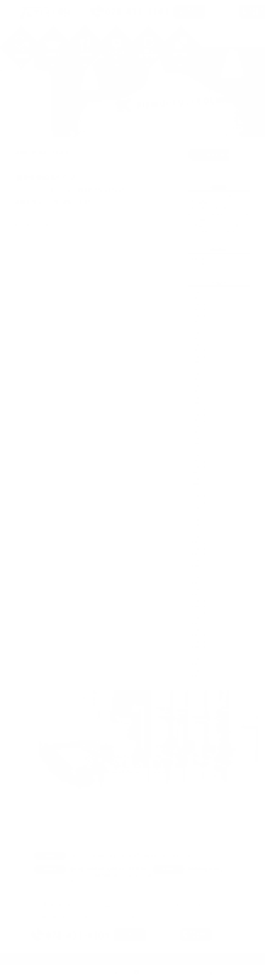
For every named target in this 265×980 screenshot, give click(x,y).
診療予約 (190, 12)
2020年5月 (196, 525)
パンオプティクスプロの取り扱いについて (219, 197)
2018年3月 (196, 624)
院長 (113, 225)
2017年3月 (196, 676)
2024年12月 (197, 351)
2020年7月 (196, 519)
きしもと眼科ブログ (203, 259)
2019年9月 (196, 560)
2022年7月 (196, 432)
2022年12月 (197, 409)
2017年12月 (197, 635)
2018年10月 (197, 612)
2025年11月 (197, 310)
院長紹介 (82, 27)
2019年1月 (196, 595)
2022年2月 (196, 455)
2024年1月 (196, 374)
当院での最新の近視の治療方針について (217, 208)
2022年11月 (197, 415)
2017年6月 (196, 659)
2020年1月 (196, 537)
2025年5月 (196, 339)
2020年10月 (197, 502)
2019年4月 (196, 583)
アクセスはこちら (196, 935)
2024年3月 (196, 368)
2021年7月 (196, 479)
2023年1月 (196, 403)
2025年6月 (196, 333)
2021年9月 (196, 473)
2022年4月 (196, 444)
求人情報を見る (222, 11)
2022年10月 (197, 420)
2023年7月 (196, 380)
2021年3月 (196, 490)
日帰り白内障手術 (213, 27)
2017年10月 (197, 647)
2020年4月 (196, 531)
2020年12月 (197, 496)
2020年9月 (196, 508)
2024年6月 (196, 362)
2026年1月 (196, 298)
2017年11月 (197, 641)
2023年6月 (196, 385)
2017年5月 (196, 665)
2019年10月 (197, 554)
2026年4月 (196, 292)
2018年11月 (197, 606)
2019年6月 (196, 572)
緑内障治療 (168, 27)
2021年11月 (197, 461)
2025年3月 (196, 345)
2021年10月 (197, 467)
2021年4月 (196, 484)
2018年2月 (196, 630)
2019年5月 (196, 577)
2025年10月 (197, 316)
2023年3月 (196, 397)
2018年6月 (196, 618)
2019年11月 (197, 548)
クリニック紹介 (43, 27)
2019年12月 (197, 543)
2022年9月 (196, 426)
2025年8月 (196, 327)
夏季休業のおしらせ (46, 178)
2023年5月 (196, 391)
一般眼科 (125, 27)
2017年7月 (196, 653)
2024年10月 (197, 356)
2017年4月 (196, 670)
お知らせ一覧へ (219, 155)
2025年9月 (196, 322)
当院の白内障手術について (208, 202)
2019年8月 (196, 566)
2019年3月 (196, 589)
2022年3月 (196, 450)
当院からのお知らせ (65, 225)
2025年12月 (197, 304)
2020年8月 (196, 513)
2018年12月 (197, 601)
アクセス (224, 973)
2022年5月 (196, 438)
